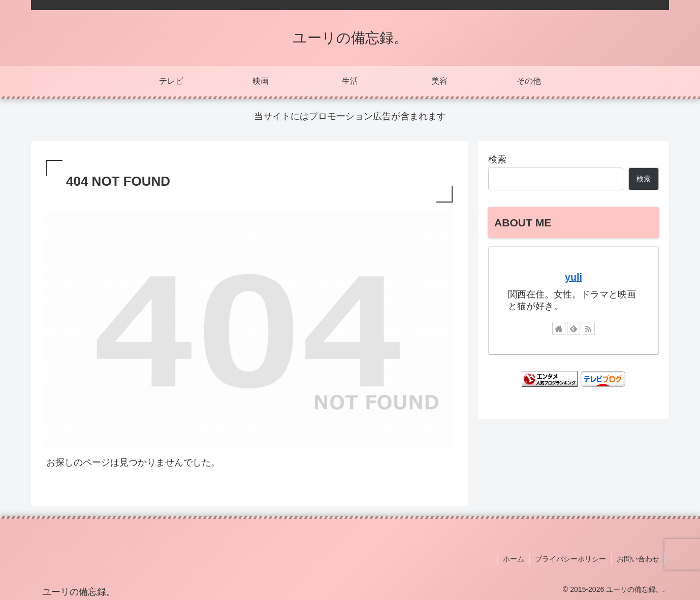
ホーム (514, 559)
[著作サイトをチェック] (559, 328)
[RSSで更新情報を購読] (588, 328)
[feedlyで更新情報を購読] (574, 328)
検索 (497, 159)
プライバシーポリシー (570, 559)
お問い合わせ (638, 559)
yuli (574, 277)
